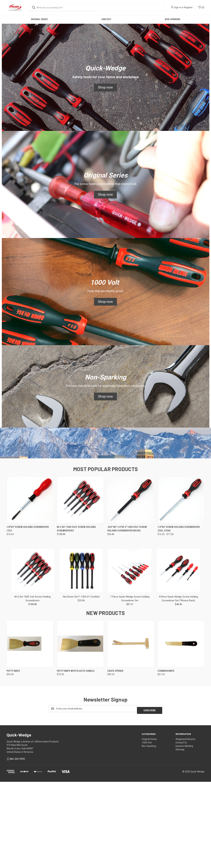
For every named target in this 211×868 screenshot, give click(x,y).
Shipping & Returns (185, 825)
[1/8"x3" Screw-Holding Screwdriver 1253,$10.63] (30, 588)
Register (188, 7)
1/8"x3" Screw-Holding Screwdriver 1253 (28, 617)
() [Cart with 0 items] (201, 7)
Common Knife (166, 759)
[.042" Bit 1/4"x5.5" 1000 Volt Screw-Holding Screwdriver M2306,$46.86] (131, 588)
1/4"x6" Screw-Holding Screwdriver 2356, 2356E (179, 617)
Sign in (177, 7)
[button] (105, 88)
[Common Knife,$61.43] (181, 732)
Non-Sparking (173, 19)
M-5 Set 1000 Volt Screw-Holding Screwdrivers (76, 617)
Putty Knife (13, 759)
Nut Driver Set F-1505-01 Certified (81, 685)
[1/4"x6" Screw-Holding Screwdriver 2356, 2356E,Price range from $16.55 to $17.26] (181, 588)
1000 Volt (106, 19)
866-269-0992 (17, 845)
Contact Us (181, 829)
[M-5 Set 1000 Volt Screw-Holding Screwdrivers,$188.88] (80, 588)
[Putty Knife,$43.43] (30, 732)
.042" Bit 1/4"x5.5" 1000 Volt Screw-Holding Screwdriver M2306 (127, 617)
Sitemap (180, 836)
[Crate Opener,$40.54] (131, 732)
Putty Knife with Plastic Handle (76, 759)
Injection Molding (184, 832)
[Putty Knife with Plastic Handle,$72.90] (80, 732)
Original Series (39, 19)
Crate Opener (115, 759)
